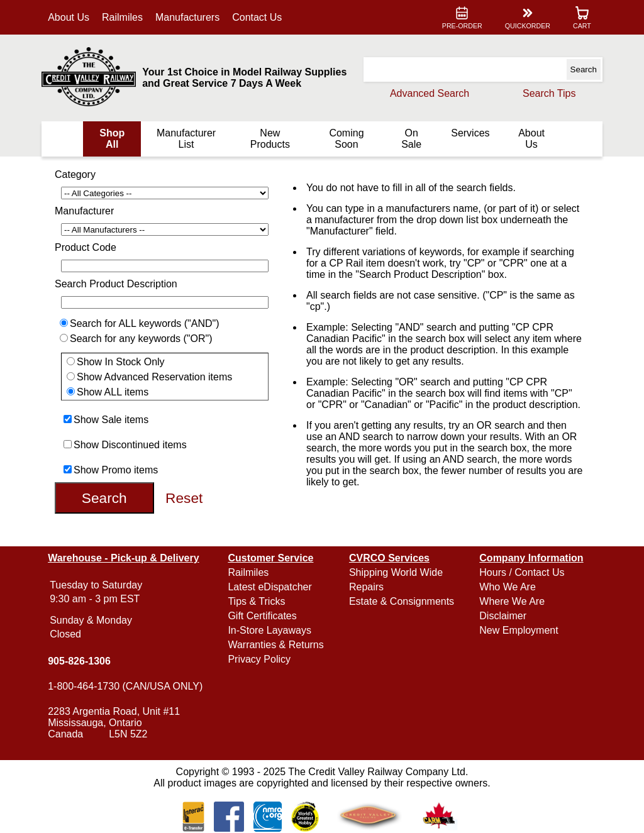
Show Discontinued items (130, 445)
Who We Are (508, 587)
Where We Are (512, 601)
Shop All (112, 139)
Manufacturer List (186, 139)
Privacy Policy (259, 659)
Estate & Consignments (402, 601)
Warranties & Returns (275, 645)
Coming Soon (346, 139)
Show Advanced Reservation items (154, 377)
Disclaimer (503, 616)
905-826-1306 (79, 661)
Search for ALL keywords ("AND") (145, 323)
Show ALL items (113, 392)
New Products (270, 139)
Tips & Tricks (256, 601)
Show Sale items (111, 420)
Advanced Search (430, 93)
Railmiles (122, 17)
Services (470, 133)
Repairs (366, 587)
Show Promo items (116, 470)
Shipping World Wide (396, 572)
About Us (69, 17)
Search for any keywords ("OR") (141, 339)
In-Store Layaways (269, 630)
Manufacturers (187, 17)
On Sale (411, 139)
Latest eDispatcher (269, 587)
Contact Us (257, 17)
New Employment (519, 630)
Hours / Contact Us (522, 572)
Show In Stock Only (121, 362)
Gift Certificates (262, 616)
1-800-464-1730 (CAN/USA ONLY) (125, 686)
